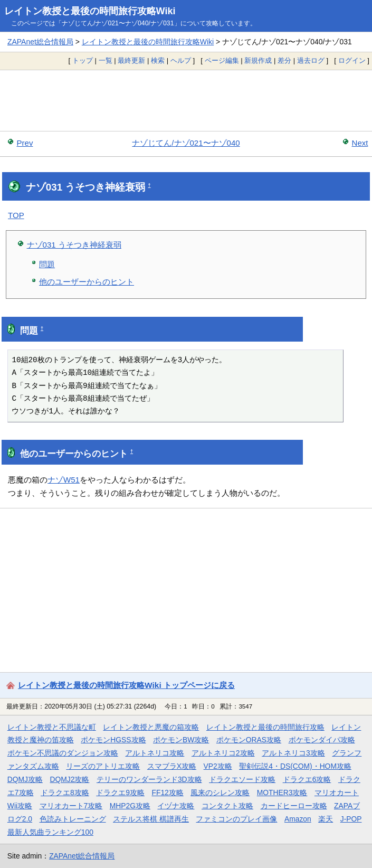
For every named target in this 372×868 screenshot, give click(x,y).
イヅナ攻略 (176, 806)
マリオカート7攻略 (71, 806)
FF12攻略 (167, 792)
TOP (16, 215)
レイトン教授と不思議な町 (52, 727)
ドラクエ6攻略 (307, 779)
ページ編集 (222, 60)
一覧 (106, 60)
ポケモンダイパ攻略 (322, 740)
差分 (284, 60)
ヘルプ (181, 60)
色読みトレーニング (73, 819)
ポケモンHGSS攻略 (113, 740)
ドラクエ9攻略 (120, 792)
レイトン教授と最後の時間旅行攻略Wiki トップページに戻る (126, 685)
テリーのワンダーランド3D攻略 (149, 779)
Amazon (298, 819)
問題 (47, 264)
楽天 (326, 819)
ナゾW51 (64, 480)
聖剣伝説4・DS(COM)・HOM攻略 (295, 766)
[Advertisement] (186, 100)
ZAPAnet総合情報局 (40, 42)
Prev (25, 143)
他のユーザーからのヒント (87, 282)
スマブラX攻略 (172, 766)
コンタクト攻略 (227, 806)
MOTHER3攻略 (282, 792)
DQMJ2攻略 (70, 779)
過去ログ (311, 60)
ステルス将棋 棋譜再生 (151, 819)
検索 (158, 60)
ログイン (352, 60)
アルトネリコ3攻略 (293, 753)
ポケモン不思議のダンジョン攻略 (63, 753)
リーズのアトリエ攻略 (103, 766)
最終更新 (131, 60)
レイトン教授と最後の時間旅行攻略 (265, 727)
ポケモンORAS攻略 (249, 740)
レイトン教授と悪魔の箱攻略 (151, 727)
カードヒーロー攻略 (294, 806)
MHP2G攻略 (130, 806)
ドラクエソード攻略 (242, 779)
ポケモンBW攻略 (181, 740)
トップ (83, 60)
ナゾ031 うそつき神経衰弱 (74, 245)
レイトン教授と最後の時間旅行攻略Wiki (90, 11)
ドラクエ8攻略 (65, 792)
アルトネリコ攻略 (155, 753)
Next (360, 143)
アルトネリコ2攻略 (223, 753)
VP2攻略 (218, 766)
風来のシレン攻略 (220, 792)
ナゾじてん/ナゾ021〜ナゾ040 (186, 143)
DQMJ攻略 (25, 779)
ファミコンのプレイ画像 (236, 819)
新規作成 (258, 60)
